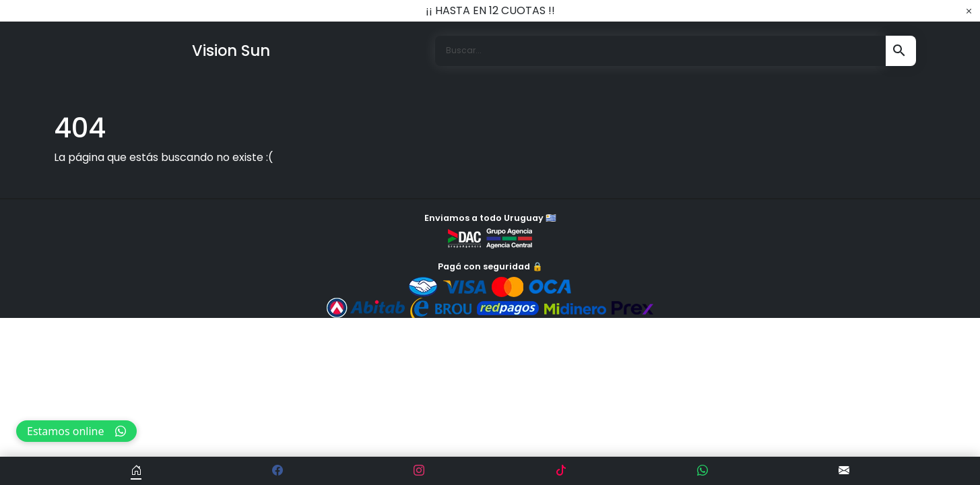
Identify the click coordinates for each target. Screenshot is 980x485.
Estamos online (76, 431)
